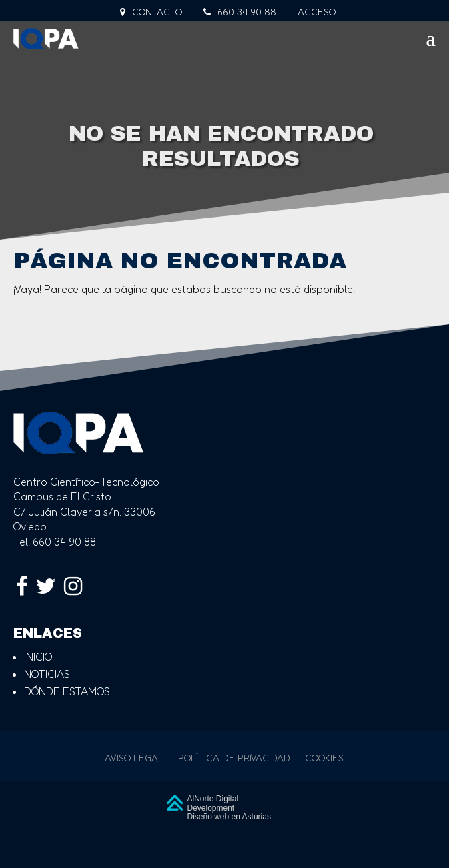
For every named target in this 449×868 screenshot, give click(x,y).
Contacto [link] (151, 12)
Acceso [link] (317, 12)
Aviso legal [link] (134, 758)
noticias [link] (47, 674)
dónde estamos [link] (67, 691)
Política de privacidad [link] (234, 758)
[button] (224, 43)
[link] (69, 39)
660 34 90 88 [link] (240, 12)
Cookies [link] (324, 758)
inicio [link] (38, 657)
